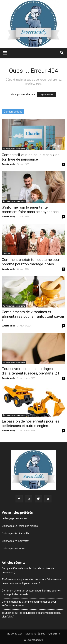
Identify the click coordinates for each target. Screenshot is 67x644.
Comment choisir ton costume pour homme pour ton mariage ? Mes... (31, 262)
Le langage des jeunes (14, 518)
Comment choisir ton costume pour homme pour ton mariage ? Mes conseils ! (31, 592)
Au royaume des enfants (14, 149)
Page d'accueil (47, 95)
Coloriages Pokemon (13, 548)
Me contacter (14, 634)
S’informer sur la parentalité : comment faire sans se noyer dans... (32, 210)
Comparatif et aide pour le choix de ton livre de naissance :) (28, 570)
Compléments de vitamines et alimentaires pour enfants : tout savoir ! (33, 316)
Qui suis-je (54, 634)
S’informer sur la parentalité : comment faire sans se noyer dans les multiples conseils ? (31, 581)
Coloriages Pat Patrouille (16, 533)
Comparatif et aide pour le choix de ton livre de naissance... (31, 157)
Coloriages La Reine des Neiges (20, 526)
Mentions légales (35, 634)
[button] (62, 53)
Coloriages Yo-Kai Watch (16, 541)
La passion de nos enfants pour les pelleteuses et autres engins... (31, 424)
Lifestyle (7, 254)
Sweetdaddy (8, 164)
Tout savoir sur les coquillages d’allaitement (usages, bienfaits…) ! (30, 371)
